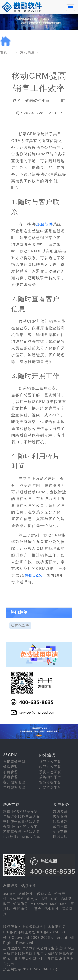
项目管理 (11, 772)
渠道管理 (11, 777)
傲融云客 (44, 894)
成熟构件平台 (50, 777)
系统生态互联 (50, 772)
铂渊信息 (20, 904)
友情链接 (11, 886)
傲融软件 (26, 894)
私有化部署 (20, 625)
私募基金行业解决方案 (22, 832)
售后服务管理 (14, 787)
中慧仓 (36, 909)
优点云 (32, 899)
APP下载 (60, 832)
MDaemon (39, 904)
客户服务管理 (14, 782)
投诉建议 (60, 837)
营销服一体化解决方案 (22, 822)
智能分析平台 (50, 782)
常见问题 (60, 822)
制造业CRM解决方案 (20, 812)
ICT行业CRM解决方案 (22, 837)
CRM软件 (44, 224)
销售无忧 (17, 899)
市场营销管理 (14, 762)
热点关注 (27, 52)
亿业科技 (52, 909)
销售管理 (11, 767)
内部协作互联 (50, 767)
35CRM (9, 894)
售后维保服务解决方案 (22, 817)
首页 (4, 52)
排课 (44, 899)
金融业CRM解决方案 (20, 827)
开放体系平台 (50, 787)
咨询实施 (60, 812)
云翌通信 (20, 909)
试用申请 (60, 827)
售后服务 (60, 817)
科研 (54, 899)
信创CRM (33, 575)
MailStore (58, 904)
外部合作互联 (50, 762)
